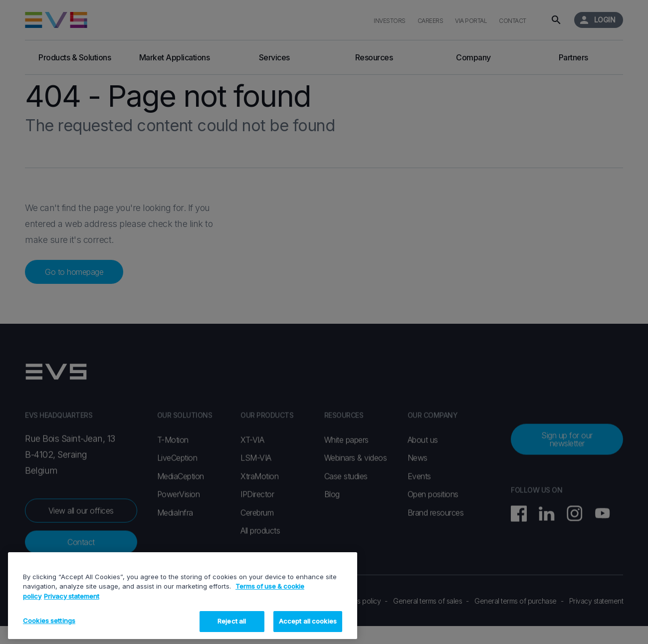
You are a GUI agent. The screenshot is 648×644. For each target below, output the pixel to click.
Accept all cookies (308, 621)
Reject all (232, 621)
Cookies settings (49, 621)
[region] (183, 596)
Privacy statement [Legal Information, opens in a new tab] (72, 596)
